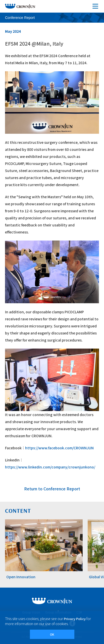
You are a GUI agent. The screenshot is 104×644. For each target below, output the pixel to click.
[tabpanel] (44, 550)
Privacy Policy (75, 619)
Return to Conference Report (52, 489)
